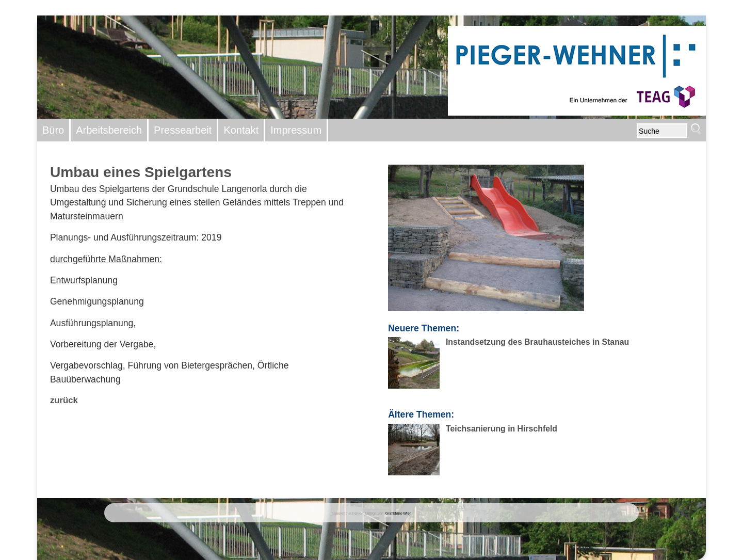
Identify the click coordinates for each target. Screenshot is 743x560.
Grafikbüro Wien (399, 513)
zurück (64, 400)
